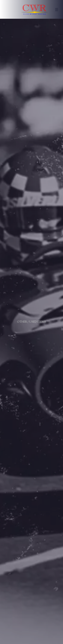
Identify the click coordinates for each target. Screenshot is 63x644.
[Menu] (57, 10)
